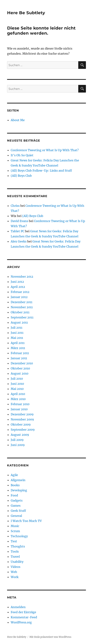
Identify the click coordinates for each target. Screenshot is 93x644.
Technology (19, 536)
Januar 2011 (19, 358)
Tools (15, 551)
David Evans (19, 221)
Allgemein (18, 480)
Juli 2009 (17, 440)
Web (14, 572)
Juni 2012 (17, 282)
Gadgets (17, 500)
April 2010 (18, 394)
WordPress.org (21, 622)
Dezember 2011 (22, 302)
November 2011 (22, 307)
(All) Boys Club (21, 176)
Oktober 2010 (20, 368)
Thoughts (18, 546)
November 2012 (22, 277)
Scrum (15, 531)
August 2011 (19, 322)
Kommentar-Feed (24, 617)
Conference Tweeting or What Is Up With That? (45, 150)
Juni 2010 (17, 384)
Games (16, 506)
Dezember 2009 (22, 414)
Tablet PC (18, 231)
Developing (19, 490)
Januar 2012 (19, 297)
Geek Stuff (18, 511)
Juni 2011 (17, 333)
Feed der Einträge (23, 612)
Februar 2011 (20, 353)
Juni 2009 (18, 445)
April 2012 (18, 287)
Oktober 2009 (21, 424)
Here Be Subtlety (26, 13)
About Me (18, 120)
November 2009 (22, 419)
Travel (15, 557)
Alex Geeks (19, 241)
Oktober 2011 (20, 312)
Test (14, 541)
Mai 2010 (17, 389)
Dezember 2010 (22, 363)
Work (15, 577)
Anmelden (18, 607)
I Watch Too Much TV (26, 521)
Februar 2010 (20, 404)
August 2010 (20, 373)
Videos (16, 567)
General (16, 516)
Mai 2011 (17, 338)
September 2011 (22, 317)
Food (14, 495)
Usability (17, 562)
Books (15, 485)
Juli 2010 (17, 379)
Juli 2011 (17, 328)
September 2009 (23, 430)
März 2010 (18, 399)
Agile (14, 475)
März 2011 (18, 348)
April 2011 (18, 343)
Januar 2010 (19, 409)
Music (15, 526)
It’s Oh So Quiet (22, 155)
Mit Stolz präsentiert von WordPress (50, 637)
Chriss (15, 206)
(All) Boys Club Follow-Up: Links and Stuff (41, 171)
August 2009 (20, 435)
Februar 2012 (20, 292)
